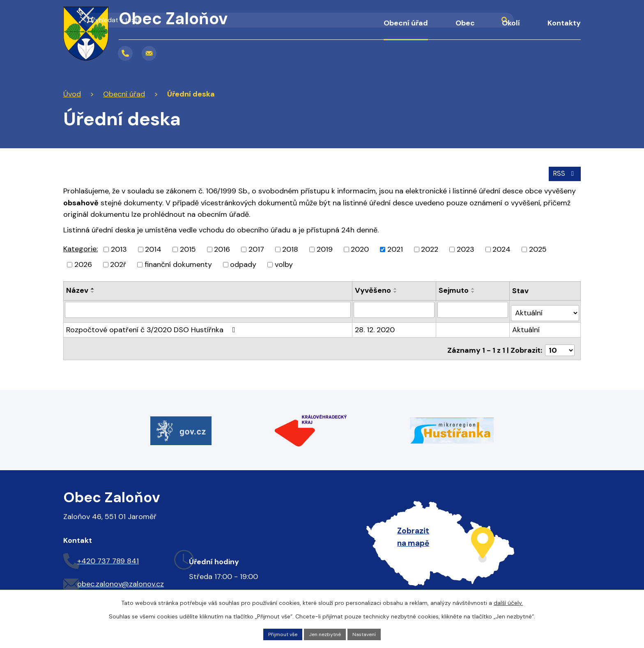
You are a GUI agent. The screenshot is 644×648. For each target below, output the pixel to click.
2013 (119, 248)
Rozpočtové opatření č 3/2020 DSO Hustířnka (152, 324)
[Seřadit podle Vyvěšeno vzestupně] (396, 287)
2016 (222, 248)
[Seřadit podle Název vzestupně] (93, 287)
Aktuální (527, 324)
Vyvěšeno (374, 289)
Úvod (353, 29)
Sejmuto (454, 289)
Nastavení (370, 633)
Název (77, 289)
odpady (243, 263)
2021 (395, 248)
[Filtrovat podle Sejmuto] (474, 308)
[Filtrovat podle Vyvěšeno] (395, 308)
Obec (465, 23)
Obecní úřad (406, 23)
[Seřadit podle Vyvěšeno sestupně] (396, 290)
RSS (563, 171)
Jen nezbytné (326, 633)
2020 (360, 248)
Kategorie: (80, 247)
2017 (256, 248)
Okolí (511, 23)
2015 (188, 248)
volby (284, 263)
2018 (290, 248)
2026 (83, 263)
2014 (153, 248)
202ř (118, 263)
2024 (501, 248)
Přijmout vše (278, 633)
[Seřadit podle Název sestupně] (93, 290)
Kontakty (564, 23)
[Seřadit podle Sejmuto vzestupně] (474, 287)
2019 (325, 248)
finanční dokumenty (178, 263)
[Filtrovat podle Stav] (545, 308)
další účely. (508, 601)
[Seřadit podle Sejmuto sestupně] (474, 290)
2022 (430, 248)
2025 (538, 248)
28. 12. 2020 (376, 324)
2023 (466, 248)
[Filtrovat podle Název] (208, 308)
